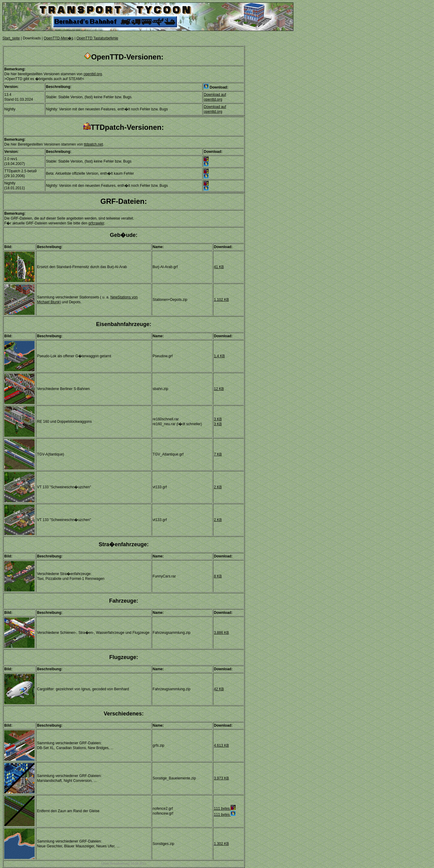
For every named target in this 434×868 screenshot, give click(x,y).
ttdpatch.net (93, 144)
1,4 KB (219, 356)
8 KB (218, 576)
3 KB (218, 419)
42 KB (219, 689)
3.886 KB (221, 633)
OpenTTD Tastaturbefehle (97, 38)
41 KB (219, 267)
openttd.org (93, 74)
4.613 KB (221, 745)
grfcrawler (96, 223)
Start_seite (11, 38)
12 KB (219, 389)
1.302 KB (221, 844)
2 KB (218, 487)
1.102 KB (221, 300)
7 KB (218, 454)
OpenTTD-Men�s (58, 38)
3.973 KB (221, 778)
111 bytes (225, 809)
